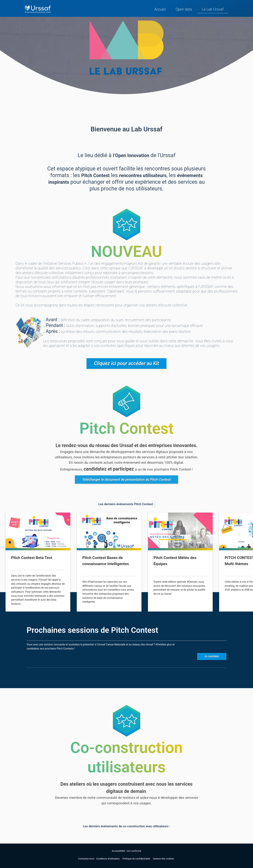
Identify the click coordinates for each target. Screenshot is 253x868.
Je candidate (212, 656)
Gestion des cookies (163, 859)
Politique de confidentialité (137, 859)
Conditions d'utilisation (108, 859)
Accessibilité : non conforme (127, 851)
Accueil (160, 9)
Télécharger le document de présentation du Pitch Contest (127, 480)
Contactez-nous (86, 859)
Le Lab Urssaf (213, 9)
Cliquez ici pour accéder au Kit (127, 363)
